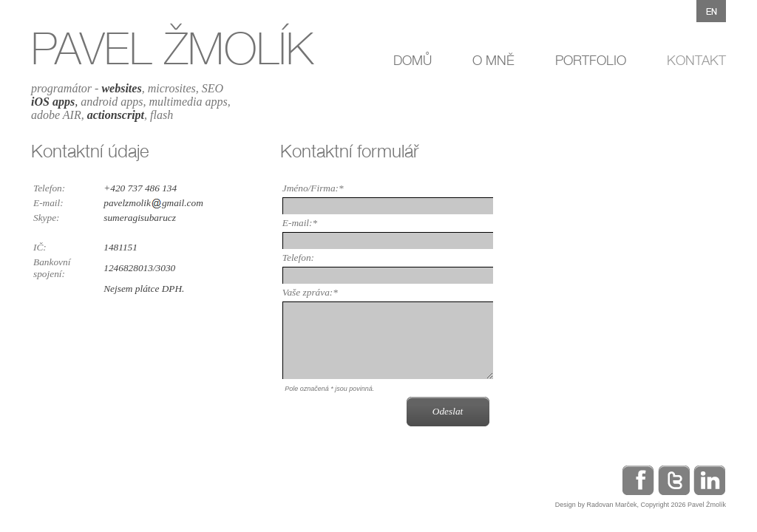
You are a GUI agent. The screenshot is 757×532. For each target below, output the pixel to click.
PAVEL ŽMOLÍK (172, 48)
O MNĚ (493, 60)
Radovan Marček (611, 505)
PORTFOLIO (591, 60)
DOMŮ (413, 60)
